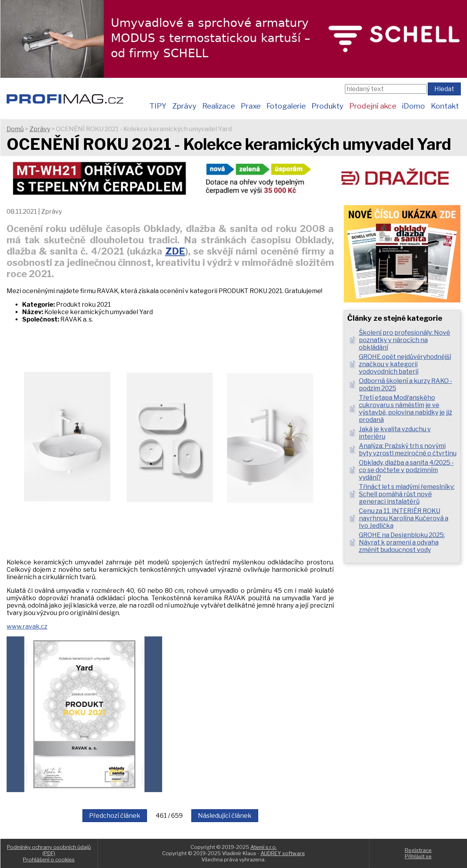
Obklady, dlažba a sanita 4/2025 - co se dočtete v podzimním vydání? (406, 470)
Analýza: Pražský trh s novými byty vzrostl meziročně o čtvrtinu (408, 450)
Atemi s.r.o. (264, 847)
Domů (15, 129)
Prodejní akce (373, 106)
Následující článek (225, 816)
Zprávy (184, 106)
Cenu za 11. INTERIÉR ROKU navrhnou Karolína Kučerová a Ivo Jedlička (404, 518)
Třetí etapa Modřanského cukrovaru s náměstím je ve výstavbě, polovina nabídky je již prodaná (406, 409)
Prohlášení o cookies (49, 859)
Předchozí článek (115, 816)
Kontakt (445, 106)
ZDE (175, 251)
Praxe (251, 106)
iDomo (414, 106)
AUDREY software (283, 853)
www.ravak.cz (27, 626)
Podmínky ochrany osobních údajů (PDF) (49, 850)
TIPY (158, 106)
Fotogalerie (286, 106)
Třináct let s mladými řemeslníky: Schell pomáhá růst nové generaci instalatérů (407, 494)
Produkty (327, 106)
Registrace (418, 850)
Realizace (219, 106)
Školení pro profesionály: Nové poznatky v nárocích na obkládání (405, 340)
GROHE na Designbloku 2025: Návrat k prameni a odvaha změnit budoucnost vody (402, 542)
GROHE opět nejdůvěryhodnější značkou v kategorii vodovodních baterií (405, 364)
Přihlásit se (418, 856)
